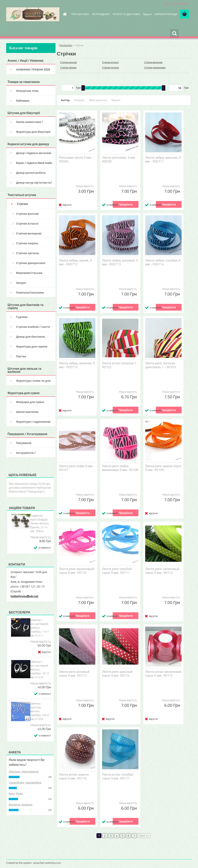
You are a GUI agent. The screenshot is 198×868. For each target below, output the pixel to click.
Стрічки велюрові (153, 62)
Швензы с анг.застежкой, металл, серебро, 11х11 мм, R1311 (40, 628)
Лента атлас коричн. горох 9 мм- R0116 (74, 776)
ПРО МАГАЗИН (80, 14)
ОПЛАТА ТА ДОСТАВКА (126, 14)
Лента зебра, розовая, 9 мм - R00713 (120, 262)
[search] (174, 33)
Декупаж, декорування (24, 771)
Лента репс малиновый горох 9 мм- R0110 (76, 571)
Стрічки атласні (110, 62)
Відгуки (147, 14)
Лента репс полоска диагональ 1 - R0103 (161, 365)
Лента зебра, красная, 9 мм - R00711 (163, 159)
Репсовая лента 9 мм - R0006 (76, 159)
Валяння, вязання (20, 805)
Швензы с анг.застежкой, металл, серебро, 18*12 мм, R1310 (40, 670)
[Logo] (33, 14)
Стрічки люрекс (68, 68)
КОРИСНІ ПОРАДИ (166, 14)
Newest (116, 100)
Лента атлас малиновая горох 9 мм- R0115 (163, 674)
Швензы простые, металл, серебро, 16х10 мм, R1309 (40, 711)
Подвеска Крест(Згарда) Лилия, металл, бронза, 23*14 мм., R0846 (40, 523)
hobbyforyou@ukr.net (24, 596)
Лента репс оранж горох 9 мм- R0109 (163, 468)
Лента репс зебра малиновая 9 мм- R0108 (120, 468)
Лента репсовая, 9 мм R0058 (118, 159)
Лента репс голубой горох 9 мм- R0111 (117, 571)
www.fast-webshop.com (47, 863)
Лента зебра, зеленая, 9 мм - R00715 (77, 365)
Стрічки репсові (68, 62)
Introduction (66, 45)
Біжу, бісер (16, 793)
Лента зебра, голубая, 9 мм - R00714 (163, 262)
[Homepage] (64, 14)
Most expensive (98, 100)
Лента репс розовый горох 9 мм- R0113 (74, 674)
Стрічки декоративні (155, 68)
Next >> (144, 836)
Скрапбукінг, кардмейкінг (25, 782)
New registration (181, 3)
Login (166, 3)
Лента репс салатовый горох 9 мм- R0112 (162, 571)
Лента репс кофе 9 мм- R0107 (76, 468)
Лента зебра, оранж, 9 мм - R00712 (75, 262)
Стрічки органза (111, 68)
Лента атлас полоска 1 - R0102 (120, 365)
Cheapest (79, 100)
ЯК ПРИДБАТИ (101, 14)
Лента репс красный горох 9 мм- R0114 (117, 674)
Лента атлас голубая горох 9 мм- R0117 (118, 776)
